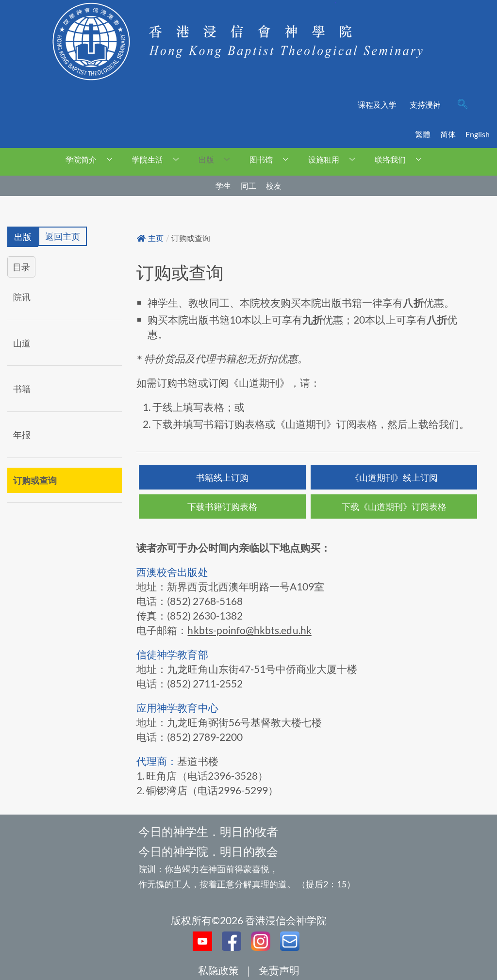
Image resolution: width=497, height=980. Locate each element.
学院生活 (159, 159)
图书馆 (273, 159)
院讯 (22, 297)
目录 (21, 267)
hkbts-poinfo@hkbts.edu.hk (249, 630)
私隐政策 (218, 970)
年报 (22, 435)
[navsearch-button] (463, 105)
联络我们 (402, 159)
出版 (218, 159)
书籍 (22, 389)
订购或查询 (35, 480)
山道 (22, 343)
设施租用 (335, 159)
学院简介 (92, 159)
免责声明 (279, 970)
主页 (150, 238)
